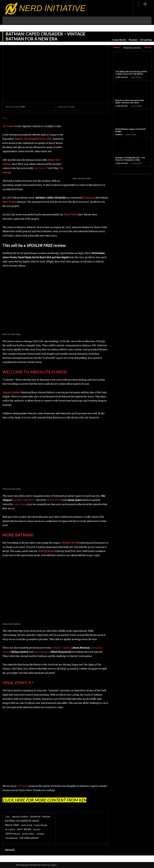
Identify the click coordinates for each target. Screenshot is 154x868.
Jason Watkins (41, 652)
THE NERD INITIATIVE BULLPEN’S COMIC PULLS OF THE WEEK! (131, 73)
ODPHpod (22, 786)
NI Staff (10, 850)
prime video (28, 834)
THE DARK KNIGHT (29, 838)
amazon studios (20, 817)
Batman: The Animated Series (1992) (33, 139)
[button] (145, 4)
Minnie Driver (54, 500)
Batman (46, 817)
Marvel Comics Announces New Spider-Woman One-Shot (130, 101)
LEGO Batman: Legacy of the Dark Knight (130, 130)
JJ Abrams (89, 198)
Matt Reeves (40, 168)
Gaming (119, 134)
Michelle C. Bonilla (61, 648)
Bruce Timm (9, 202)
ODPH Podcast (13, 834)
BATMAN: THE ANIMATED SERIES (22, 821)
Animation (35, 817)
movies (37, 829)
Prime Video (70, 215)
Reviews (133, 40)
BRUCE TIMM (12, 825)
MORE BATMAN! (18, 535)
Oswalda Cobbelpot (23, 500)
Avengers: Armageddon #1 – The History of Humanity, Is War (130, 159)
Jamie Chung (20, 504)
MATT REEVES (24, 829)
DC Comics (8, 126)
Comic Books (119, 40)
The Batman (11, 838)
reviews (40, 834)
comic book (26, 825)
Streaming (146, 40)
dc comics (10, 829)
